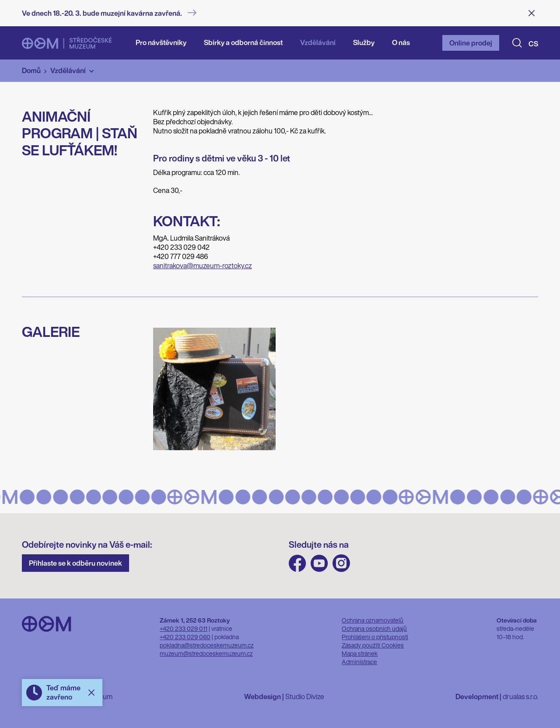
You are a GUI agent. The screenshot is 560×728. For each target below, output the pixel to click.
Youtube (319, 563)
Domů (31, 70)
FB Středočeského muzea (297, 563)
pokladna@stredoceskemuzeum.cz (207, 645)
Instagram (341, 563)
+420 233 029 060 (185, 637)
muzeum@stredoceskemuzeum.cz (206, 653)
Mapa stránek (360, 653)
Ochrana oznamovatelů (373, 620)
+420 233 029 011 (184, 628)
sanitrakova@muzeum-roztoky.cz (203, 266)
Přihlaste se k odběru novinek (75, 563)
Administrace (359, 662)
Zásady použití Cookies (373, 645)
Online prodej (471, 43)
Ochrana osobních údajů (374, 628)
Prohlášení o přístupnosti (375, 637)
